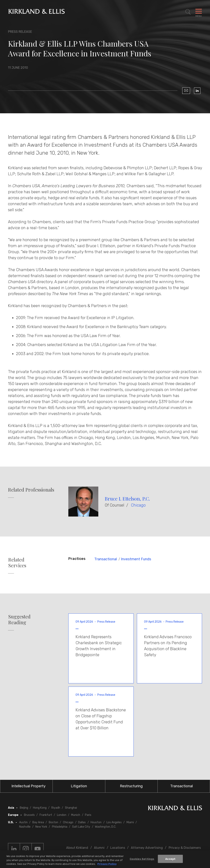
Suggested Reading (19, 619)
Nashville (25, 827)
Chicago (138, 505)
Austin (23, 822)
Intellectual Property (28, 786)
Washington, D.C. (105, 827)
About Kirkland (77, 848)
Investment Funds (136, 559)
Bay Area (38, 822)
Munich (76, 815)
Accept (170, 859)
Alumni (99, 848)
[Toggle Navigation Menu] (199, 12)
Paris (88, 815)
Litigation (79, 786)
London (62, 815)
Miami (130, 822)
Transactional (106, 559)
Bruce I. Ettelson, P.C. (127, 499)
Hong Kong (40, 808)
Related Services (17, 562)
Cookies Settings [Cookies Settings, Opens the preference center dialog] (142, 859)
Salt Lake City (81, 827)
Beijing (24, 808)
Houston (96, 822)
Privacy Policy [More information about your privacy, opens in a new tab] (107, 865)
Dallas (82, 822)
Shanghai (71, 808)
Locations (118, 848)
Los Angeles (114, 822)
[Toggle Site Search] (188, 12)
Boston (53, 822)
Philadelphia (60, 827)
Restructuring (131, 786)
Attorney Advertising (147, 848)
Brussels (29, 815)
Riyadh (56, 808)
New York (41, 827)
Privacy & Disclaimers (185, 848)
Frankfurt (46, 815)
